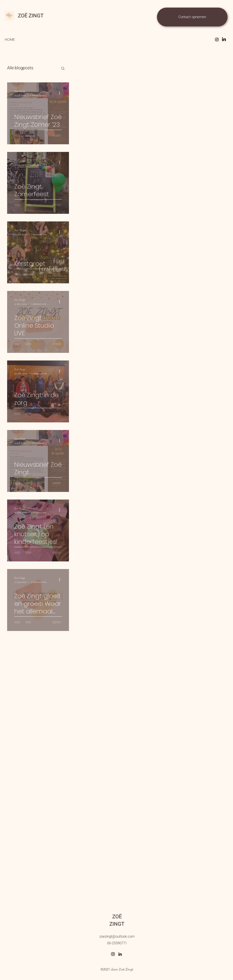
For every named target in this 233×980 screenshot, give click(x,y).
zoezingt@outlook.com (117, 936)
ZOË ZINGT (31, 16)
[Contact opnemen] (192, 17)
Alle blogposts (20, 68)
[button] (63, 69)
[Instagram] (217, 40)
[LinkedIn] (120, 954)
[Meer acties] (61, 93)
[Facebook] (224, 40)
